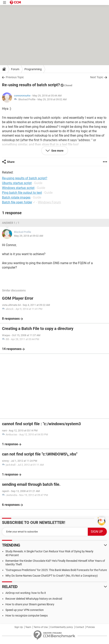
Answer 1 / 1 (11, 223)
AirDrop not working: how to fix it (26, 593)
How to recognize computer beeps (27, 616)
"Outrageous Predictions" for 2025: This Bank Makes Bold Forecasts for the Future (56, 570)
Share (11, 162)
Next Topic (97, 77)
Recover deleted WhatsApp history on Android (34, 599)
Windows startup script (18, 188)
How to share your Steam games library (30, 604)
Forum (15, 69)
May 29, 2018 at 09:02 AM (52, 99)
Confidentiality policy (62, 627)
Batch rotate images (16, 197)
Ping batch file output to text (22, 193)
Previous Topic (15, 77)
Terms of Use (41, 627)
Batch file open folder (17, 202)
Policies (91, 627)
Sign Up (19, 627)
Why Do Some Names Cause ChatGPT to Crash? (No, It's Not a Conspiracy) (52, 576)
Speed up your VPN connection (25, 610)
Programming (33, 69)
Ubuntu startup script (17, 183)
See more (57, 151)
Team (28, 627)
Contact (80, 627)
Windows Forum (49, 202)
